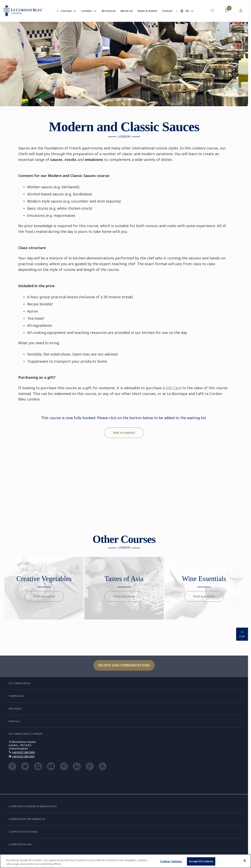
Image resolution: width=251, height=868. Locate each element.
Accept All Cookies (201, 861)
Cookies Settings (171, 861)
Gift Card (174, 388)
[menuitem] (212, 11)
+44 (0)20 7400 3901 (23, 756)
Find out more (44, 596)
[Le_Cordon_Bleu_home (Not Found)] (23, 11)
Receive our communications (124, 665)
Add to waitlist (124, 433)
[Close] (245, 861)
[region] (125, 861)
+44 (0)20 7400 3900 (23, 752)
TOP (242, 634)
